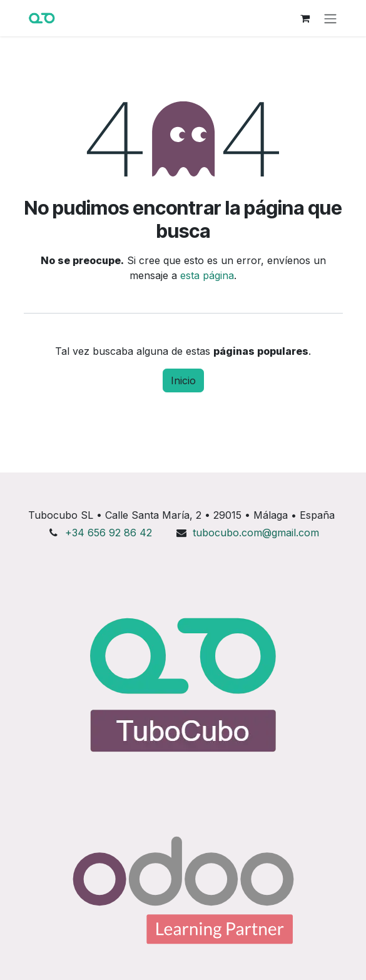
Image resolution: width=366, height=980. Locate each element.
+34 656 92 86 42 (109, 533)
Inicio (183, 380)
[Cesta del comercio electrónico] (305, 18)
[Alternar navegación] (330, 18)
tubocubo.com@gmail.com (256, 533)
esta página (207, 275)
